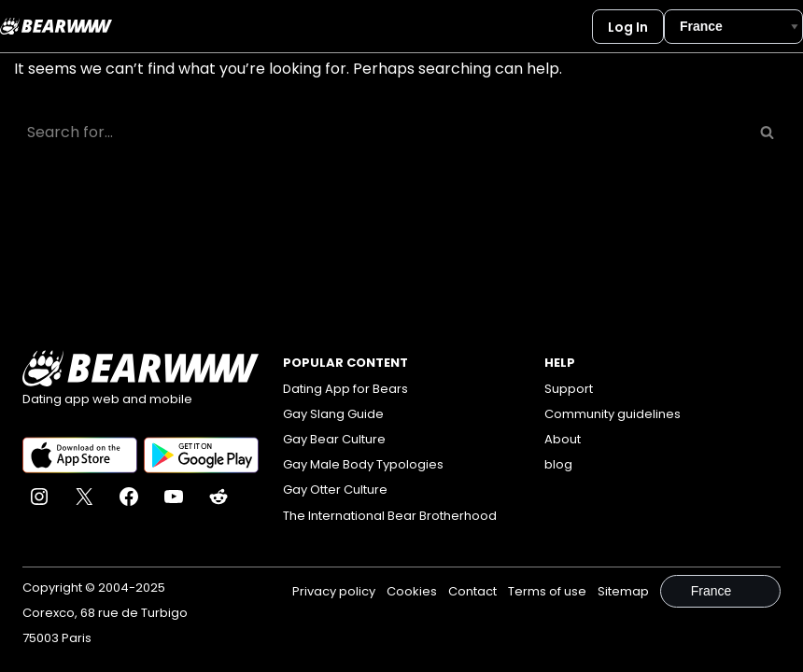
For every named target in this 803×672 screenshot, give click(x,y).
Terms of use (547, 591)
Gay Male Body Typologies (363, 464)
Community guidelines (613, 414)
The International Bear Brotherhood (390, 516)
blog (558, 464)
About (563, 439)
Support (569, 389)
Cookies (412, 591)
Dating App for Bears (345, 389)
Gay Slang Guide (333, 414)
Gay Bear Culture (334, 439)
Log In (628, 27)
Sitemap (623, 591)
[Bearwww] (56, 26)
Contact (472, 591)
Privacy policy (334, 591)
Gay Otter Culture (335, 490)
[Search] (380, 132)
